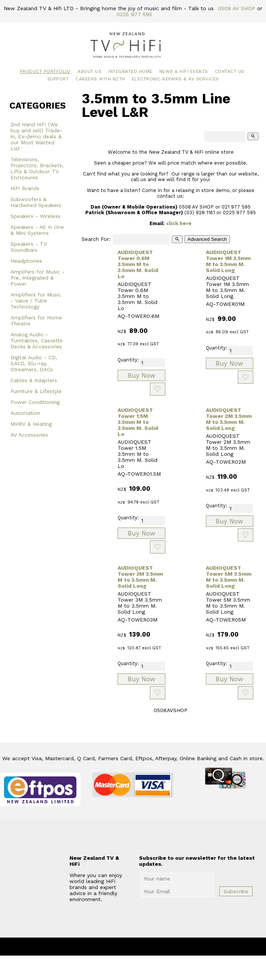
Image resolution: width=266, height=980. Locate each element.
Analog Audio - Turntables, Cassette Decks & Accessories (37, 340)
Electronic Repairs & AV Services (175, 79)
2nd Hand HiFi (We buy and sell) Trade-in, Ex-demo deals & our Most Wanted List (36, 136)
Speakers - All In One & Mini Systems (37, 230)
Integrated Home (130, 71)
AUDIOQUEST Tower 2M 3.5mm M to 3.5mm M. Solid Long (229, 419)
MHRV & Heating (31, 424)
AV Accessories (29, 435)
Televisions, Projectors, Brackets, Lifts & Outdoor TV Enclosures (37, 168)
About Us (89, 71)
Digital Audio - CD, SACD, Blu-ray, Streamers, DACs (34, 363)
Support (58, 79)
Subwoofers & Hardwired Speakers (36, 202)
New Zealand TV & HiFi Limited (153, 947)
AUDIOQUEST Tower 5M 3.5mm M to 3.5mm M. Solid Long (229, 577)
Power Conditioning (35, 402)
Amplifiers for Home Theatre (36, 321)
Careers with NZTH (100, 79)
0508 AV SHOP (237, 8)
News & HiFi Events (184, 71)
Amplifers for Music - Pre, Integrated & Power (38, 278)
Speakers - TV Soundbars (29, 247)
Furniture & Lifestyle (36, 391)
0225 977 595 (134, 14)
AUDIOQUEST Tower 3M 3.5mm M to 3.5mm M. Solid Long (140, 577)
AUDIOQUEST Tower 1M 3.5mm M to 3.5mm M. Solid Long (228, 261)
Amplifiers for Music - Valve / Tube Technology (36, 301)
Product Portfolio (45, 71)
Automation (25, 413)
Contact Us (230, 71)
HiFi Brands (25, 188)
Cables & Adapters (34, 380)
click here (179, 223)
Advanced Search (207, 239)
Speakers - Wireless (36, 216)
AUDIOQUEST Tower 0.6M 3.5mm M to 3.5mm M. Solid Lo (138, 264)
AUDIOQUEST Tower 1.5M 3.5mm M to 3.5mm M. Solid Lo (138, 422)
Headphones (26, 261)
